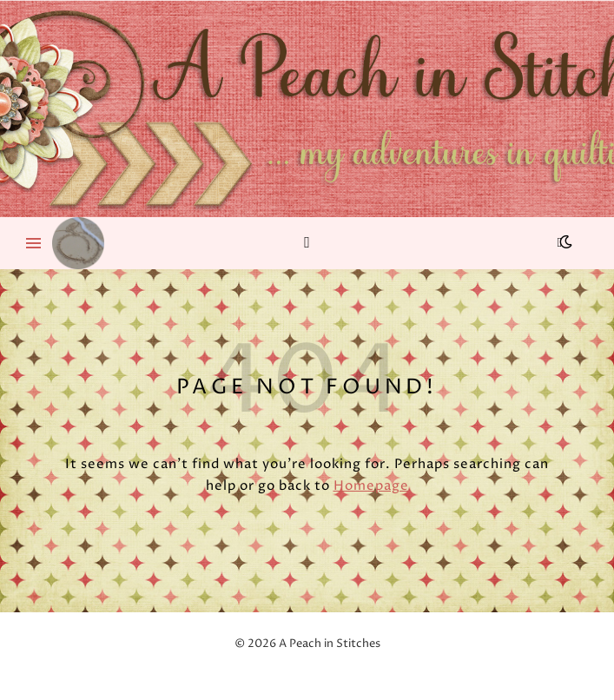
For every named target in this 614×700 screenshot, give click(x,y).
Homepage (371, 486)
